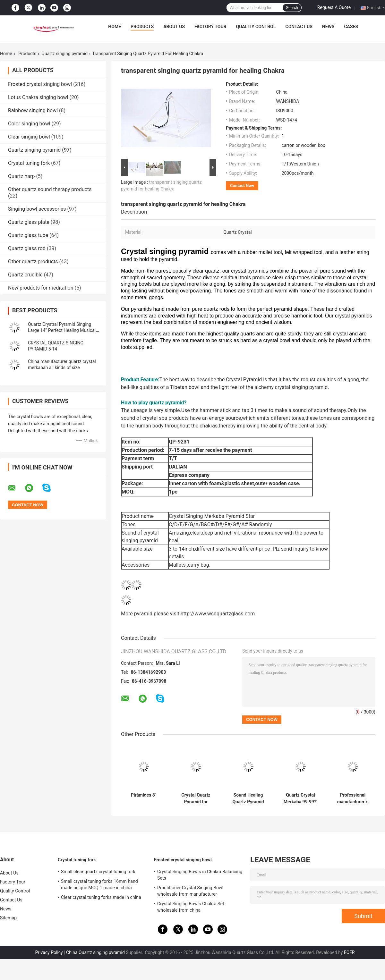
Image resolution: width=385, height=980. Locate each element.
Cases (351, 27)
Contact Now (242, 186)
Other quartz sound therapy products (50, 189)
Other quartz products (33, 262)
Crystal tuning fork (29, 163)
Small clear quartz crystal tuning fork (98, 872)
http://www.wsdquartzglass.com (218, 614)
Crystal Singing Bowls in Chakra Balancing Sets (200, 875)
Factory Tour (210, 27)
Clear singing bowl (29, 137)
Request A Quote (334, 7)
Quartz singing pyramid (64, 54)
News (328, 27)
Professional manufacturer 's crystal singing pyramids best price (353, 798)
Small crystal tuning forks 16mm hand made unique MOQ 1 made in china (99, 884)
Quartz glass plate (29, 222)
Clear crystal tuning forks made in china (101, 897)
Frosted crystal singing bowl (40, 84)
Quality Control (256, 27)
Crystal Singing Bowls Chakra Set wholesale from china (191, 907)
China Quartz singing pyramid (95, 952)
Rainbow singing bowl (33, 110)
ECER (349, 952)
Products (142, 27)
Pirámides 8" (144, 795)
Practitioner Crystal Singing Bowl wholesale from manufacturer (190, 891)
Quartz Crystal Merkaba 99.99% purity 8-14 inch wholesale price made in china (300, 798)
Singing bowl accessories (37, 209)
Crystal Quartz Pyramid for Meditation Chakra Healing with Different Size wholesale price (196, 798)
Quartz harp (21, 176)
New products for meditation (41, 288)
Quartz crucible (25, 275)
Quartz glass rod (27, 248)
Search (292, 8)
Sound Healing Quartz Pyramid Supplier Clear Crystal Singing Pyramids (248, 798)
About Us (174, 27)
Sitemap (8, 918)
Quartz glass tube (28, 235)
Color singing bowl (29, 124)
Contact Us (299, 27)
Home (115, 27)
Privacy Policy (49, 952)
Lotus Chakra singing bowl (38, 97)
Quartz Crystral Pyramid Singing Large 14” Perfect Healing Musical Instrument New (62, 330)
